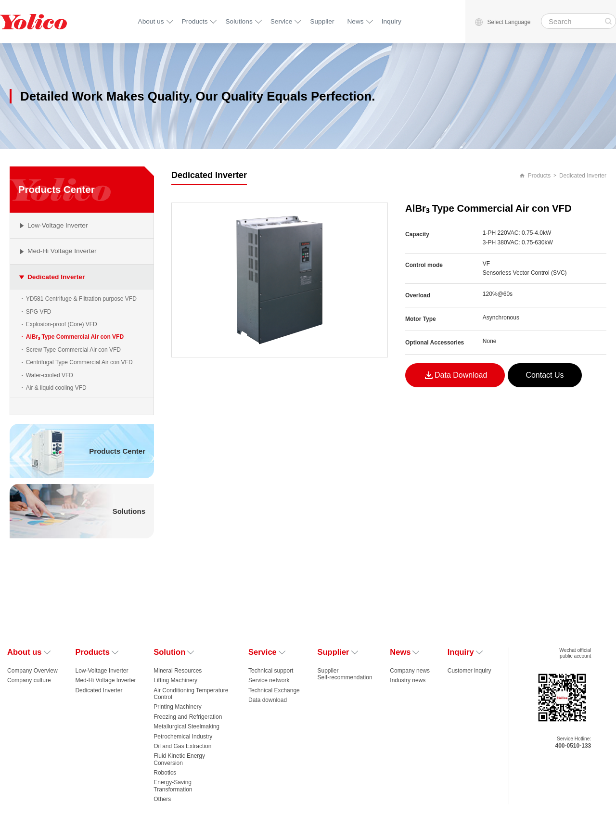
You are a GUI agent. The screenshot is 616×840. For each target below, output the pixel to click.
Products (195, 21)
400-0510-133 (573, 746)
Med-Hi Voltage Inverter (105, 680)
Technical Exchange (274, 690)
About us (151, 21)
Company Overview (32, 671)
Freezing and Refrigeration (188, 717)
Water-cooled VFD (50, 375)
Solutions (239, 21)
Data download (268, 700)
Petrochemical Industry (183, 737)
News (356, 21)
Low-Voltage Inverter (102, 671)
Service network (269, 680)
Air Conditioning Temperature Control (191, 694)
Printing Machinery (177, 707)
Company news (410, 671)
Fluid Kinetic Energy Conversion (179, 759)
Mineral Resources (178, 671)
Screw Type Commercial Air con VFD (73, 350)
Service (282, 21)
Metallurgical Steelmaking (186, 726)
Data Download (455, 375)
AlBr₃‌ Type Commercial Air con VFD (75, 337)
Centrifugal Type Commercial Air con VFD (79, 362)
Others (162, 799)
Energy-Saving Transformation (173, 786)
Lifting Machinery (175, 680)
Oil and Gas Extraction (182, 746)
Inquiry (391, 21)
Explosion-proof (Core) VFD (62, 324)
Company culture (29, 680)
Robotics (165, 773)
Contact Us (545, 375)
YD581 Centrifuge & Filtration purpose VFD (81, 299)
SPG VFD (39, 312)
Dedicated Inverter (583, 176)
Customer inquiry (469, 671)
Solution (173, 652)
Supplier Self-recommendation (345, 674)
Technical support (271, 671)
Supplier (322, 21)
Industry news (408, 680)
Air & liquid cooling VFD (56, 388)
